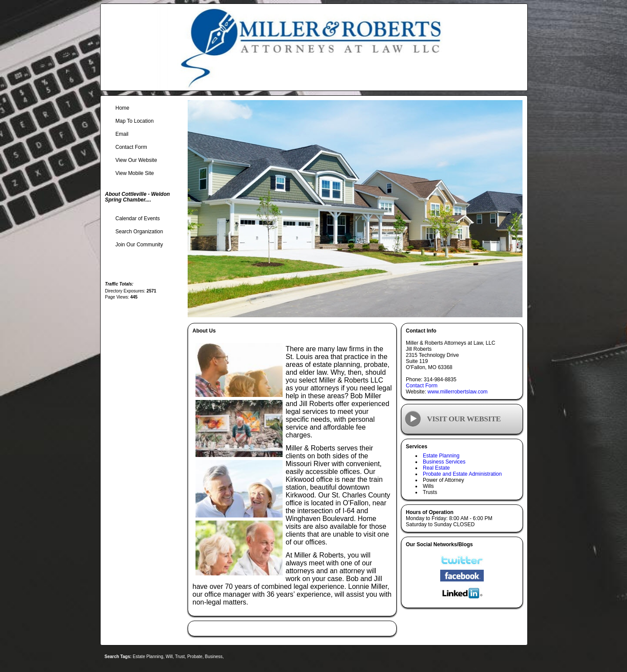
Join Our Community (139, 245)
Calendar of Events (138, 218)
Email (122, 134)
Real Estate (436, 468)
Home (122, 108)
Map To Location (135, 121)
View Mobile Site (135, 173)
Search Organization (139, 232)
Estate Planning (441, 456)
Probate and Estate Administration (462, 474)
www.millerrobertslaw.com (458, 392)
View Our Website (136, 160)
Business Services (444, 462)
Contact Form (422, 386)
